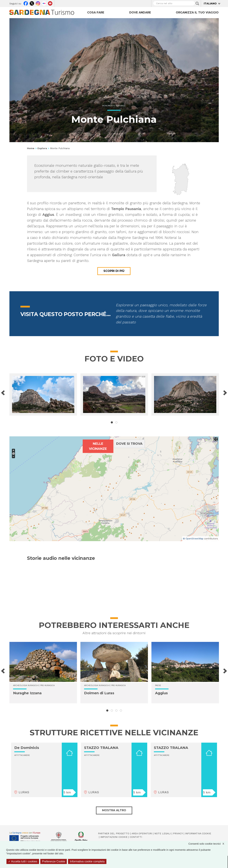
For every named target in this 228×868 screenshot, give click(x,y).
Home (31, 148)
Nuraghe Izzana (27, 693)
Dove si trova (129, 444)
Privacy (178, 833)
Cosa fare (96, 12)
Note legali (163, 833)
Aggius (161, 693)
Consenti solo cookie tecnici (208, 844)
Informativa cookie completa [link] (87, 861)
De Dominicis (27, 748)
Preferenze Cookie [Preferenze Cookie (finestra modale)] (54, 861)
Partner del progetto (114, 833)
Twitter (32, 3)
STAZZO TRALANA (101, 748)
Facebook (26, 3)
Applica (197, 3)
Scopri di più (114, 271)
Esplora (42, 148)
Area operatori (142, 833)
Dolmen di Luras (99, 693)
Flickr (44, 3)
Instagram (38, 3)
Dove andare (140, 12)
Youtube (50, 3)
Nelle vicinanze (98, 446)
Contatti (136, 837)
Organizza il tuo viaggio (197, 12)
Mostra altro (114, 810)
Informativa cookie (198, 833)
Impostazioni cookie (114, 837)
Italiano (210, 3)
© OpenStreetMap (193, 539)
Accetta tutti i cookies (23, 861)
